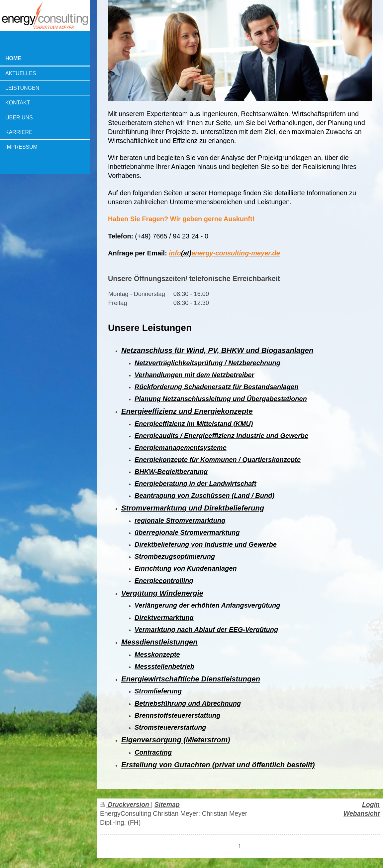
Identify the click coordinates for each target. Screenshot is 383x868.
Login (371, 804)
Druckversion (125, 804)
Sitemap (167, 804)
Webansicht (362, 813)
